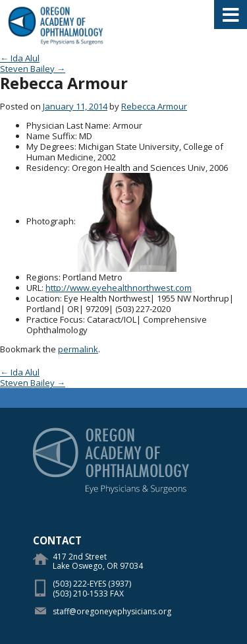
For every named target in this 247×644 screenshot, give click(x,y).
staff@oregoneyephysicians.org (112, 611)
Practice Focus (55, 319)
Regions (42, 277)
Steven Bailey (33, 69)
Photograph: (51, 221)
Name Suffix (51, 136)
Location (43, 298)
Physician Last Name (68, 125)
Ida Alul (20, 58)
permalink (78, 349)
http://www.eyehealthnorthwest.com (119, 288)
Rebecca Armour (154, 106)
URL (34, 288)
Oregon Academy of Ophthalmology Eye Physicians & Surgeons (56, 26)
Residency (47, 168)
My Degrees (50, 146)
